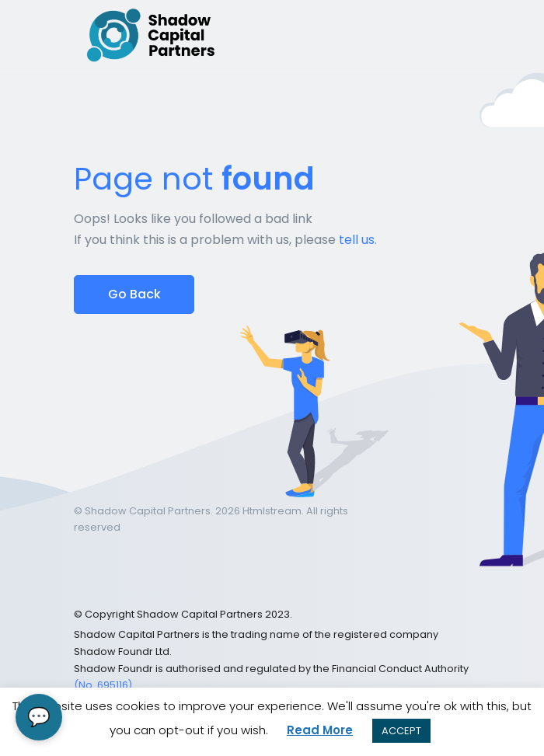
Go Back (134, 294)
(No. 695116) (103, 685)
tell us (357, 240)
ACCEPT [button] (401, 731)
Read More (320, 730)
